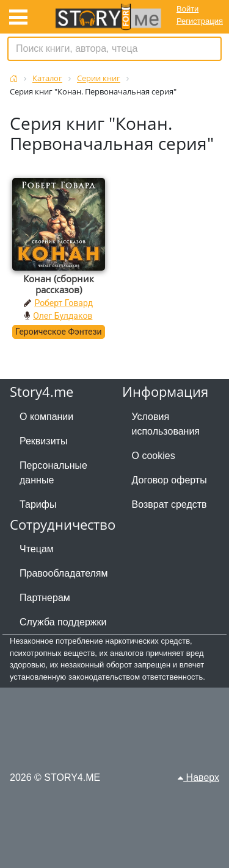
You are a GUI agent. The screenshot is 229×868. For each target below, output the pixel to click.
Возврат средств (169, 504)
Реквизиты (43, 441)
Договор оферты (169, 480)
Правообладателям (64, 573)
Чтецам (37, 549)
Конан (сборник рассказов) (59, 284)
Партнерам (45, 598)
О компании (46, 417)
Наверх (198, 777)
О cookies (154, 456)
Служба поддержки (63, 622)
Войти (187, 9)
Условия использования (166, 424)
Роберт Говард (64, 303)
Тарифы (38, 504)
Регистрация (200, 21)
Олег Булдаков (63, 316)
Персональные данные (53, 473)
